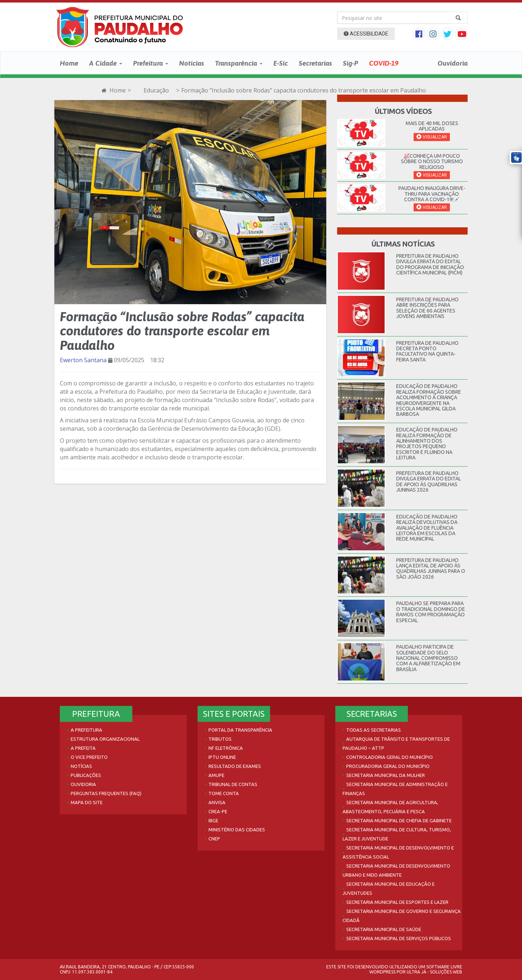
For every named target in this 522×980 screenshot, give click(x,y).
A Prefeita (83, 748)
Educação (156, 90)
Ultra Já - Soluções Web (434, 972)
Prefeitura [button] (151, 63)
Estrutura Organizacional (105, 739)
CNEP (214, 839)
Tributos (220, 739)
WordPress (382, 972)
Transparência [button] (239, 63)
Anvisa (217, 802)
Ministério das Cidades (237, 830)
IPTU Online (222, 757)
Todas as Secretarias (374, 730)
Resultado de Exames (235, 766)
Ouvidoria (453, 63)
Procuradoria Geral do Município (388, 766)
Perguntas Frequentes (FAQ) (106, 793)
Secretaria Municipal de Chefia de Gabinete (399, 820)
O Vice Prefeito (89, 757)
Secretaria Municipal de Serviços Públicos (399, 938)
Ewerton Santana (83, 360)
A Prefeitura (86, 730)
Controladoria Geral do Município (390, 757)
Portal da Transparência (240, 730)
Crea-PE (218, 811)
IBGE (213, 820)
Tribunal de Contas (233, 784)
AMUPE (216, 775)
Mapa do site (87, 802)
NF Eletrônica (226, 748)
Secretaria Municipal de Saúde (384, 929)
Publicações (86, 775)
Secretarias (315, 63)
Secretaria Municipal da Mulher (386, 775)
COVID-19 (384, 63)
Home (69, 63)
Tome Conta (224, 793)
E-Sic (281, 63)
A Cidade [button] (106, 63)
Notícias (192, 63)
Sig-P (351, 63)
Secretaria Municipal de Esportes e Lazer (397, 902)
